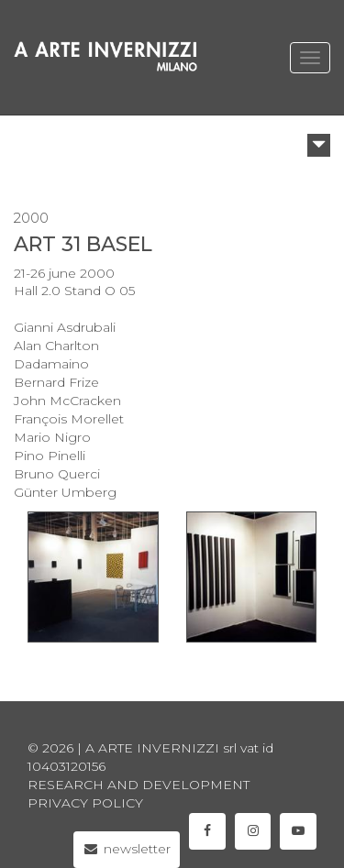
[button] (319, 145)
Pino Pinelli (50, 456)
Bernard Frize (56, 382)
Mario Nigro (52, 437)
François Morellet (69, 419)
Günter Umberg (65, 492)
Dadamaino (51, 364)
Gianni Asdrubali (65, 327)
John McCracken (67, 401)
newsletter (127, 849)
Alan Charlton (56, 346)
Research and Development (139, 785)
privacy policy (85, 803)
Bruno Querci (57, 474)
